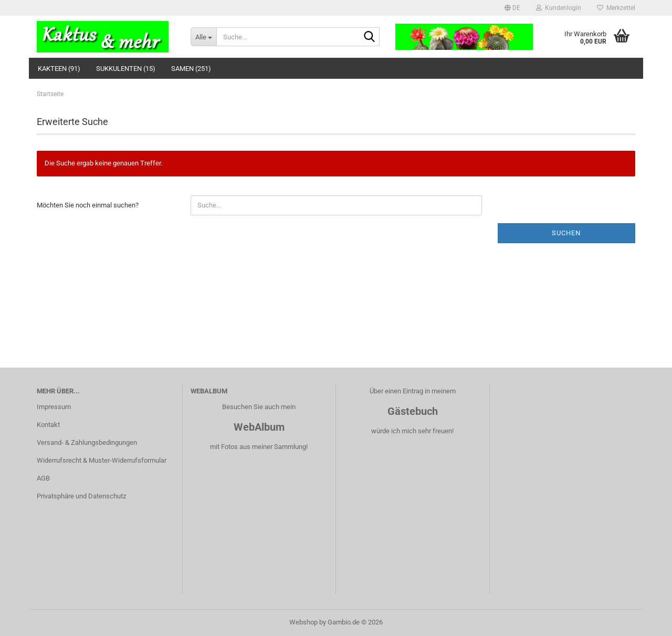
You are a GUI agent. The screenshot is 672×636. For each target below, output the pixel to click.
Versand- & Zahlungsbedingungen (87, 442)
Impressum (54, 407)
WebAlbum (259, 427)
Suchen (566, 233)
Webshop (303, 622)
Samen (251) (191, 69)
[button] (512, 8)
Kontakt (48, 425)
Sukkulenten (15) (126, 69)
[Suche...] (203, 37)
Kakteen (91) (59, 69)
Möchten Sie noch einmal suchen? (88, 205)
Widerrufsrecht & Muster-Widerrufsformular (102, 460)
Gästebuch (413, 411)
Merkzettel (616, 8)
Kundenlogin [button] (559, 8)
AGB (43, 478)
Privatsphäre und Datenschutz (81, 496)
